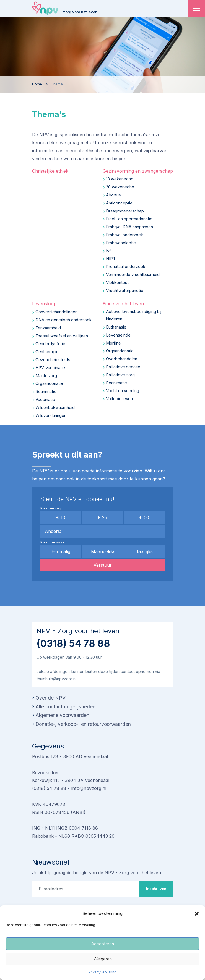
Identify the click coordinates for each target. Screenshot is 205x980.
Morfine (113, 343)
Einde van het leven (123, 304)
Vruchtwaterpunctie (125, 291)
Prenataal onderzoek (126, 266)
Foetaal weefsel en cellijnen (62, 336)
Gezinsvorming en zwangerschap (138, 171)
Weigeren (103, 959)
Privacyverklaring (102, 972)
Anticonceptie (119, 203)
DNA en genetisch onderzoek (63, 320)
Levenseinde (118, 335)
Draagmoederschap (125, 211)
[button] (197, 913)
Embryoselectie (121, 243)
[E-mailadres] (86, 889)
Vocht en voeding (123, 391)
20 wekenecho (120, 187)
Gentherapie (47, 352)
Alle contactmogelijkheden (65, 707)
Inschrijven (156, 889)
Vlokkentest (117, 283)
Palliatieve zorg (120, 375)
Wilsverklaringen (51, 415)
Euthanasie (116, 327)
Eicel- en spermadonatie (129, 219)
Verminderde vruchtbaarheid (133, 274)
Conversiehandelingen (56, 312)
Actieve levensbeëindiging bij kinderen (134, 315)
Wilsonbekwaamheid (55, 407)
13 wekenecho (120, 179)
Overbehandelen (122, 359)
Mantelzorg (46, 376)
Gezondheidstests (53, 360)
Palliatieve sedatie (123, 367)
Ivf (108, 251)
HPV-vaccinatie (50, 368)
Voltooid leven (119, 399)
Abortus (113, 195)
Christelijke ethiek (50, 171)
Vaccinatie (45, 399)
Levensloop (44, 304)
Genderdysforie (50, 344)
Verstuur (103, 565)
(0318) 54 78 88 (73, 643)
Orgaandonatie (49, 383)
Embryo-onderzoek (124, 235)
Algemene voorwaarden (62, 715)
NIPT (111, 258)
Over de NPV (50, 698)
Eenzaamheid (48, 328)
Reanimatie (46, 391)
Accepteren (103, 944)
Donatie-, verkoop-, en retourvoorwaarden (83, 724)
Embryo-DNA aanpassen (129, 227)
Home (37, 84)
